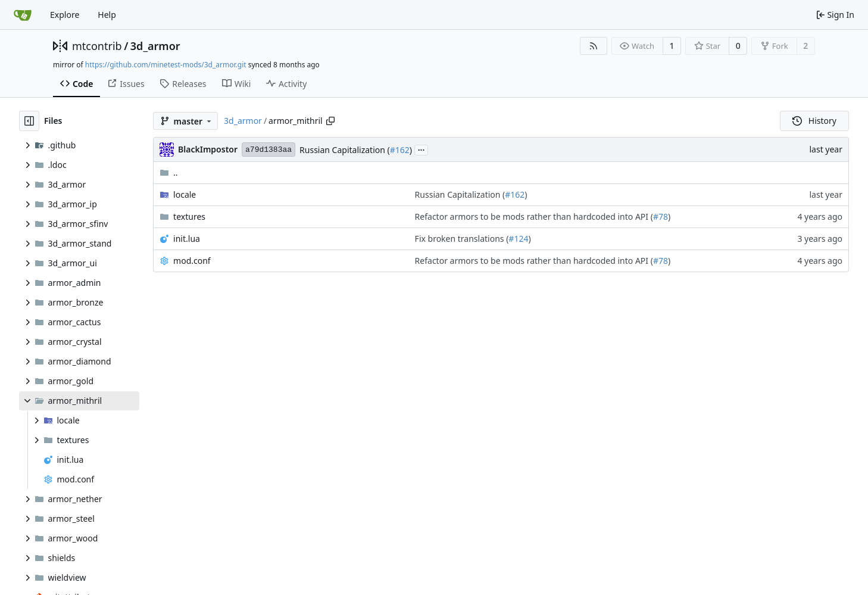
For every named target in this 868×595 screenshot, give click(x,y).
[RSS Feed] (594, 46)
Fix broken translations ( (462, 239)
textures (189, 216)
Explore (65, 15)
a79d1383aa (268, 150)
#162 (400, 150)
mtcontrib (97, 46)
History (814, 121)
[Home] (23, 15)
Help (107, 15)
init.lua (187, 239)
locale (185, 194)
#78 (661, 216)
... (421, 149)
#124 (518, 239)
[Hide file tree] (29, 121)
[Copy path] (330, 121)
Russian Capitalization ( (345, 150)
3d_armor (155, 46)
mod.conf (192, 261)
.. (169, 172)
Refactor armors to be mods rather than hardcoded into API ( (534, 216)
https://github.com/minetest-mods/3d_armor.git (166, 65)
